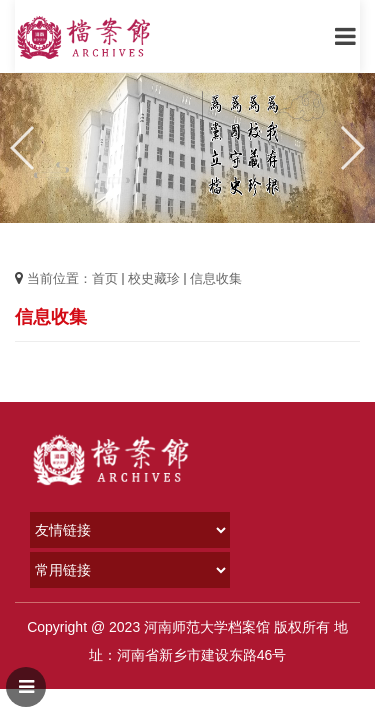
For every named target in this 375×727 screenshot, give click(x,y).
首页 (105, 278)
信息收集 (216, 278)
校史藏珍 (154, 278)
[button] (351, 148)
